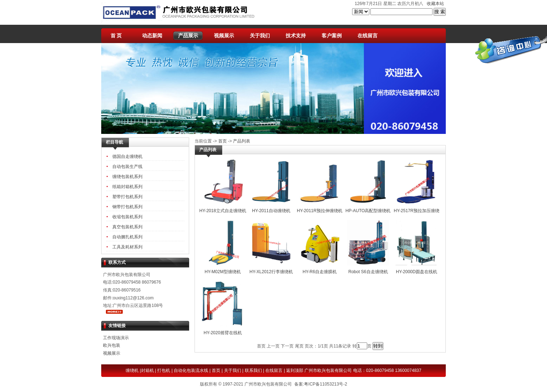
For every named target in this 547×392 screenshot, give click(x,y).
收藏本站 (435, 4)
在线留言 (368, 36)
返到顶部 (295, 370)
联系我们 (253, 370)
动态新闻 (152, 36)
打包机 (164, 370)
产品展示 (188, 36)
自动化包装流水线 (191, 370)
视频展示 (224, 36)
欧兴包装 (112, 345)
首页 (223, 141)
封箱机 (148, 370)
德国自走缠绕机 (127, 157)
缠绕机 (132, 370)
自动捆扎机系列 (127, 237)
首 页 (116, 36)
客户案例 (332, 36)
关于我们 (260, 36)
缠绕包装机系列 (127, 177)
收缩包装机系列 (127, 217)
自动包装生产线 (127, 167)
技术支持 (296, 36)
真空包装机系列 (127, 227)
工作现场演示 (116, 338)
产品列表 (242, 141)
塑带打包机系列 (127, 197)
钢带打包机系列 (127, 207)
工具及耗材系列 (127, 247)
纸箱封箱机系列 (127, 187)
